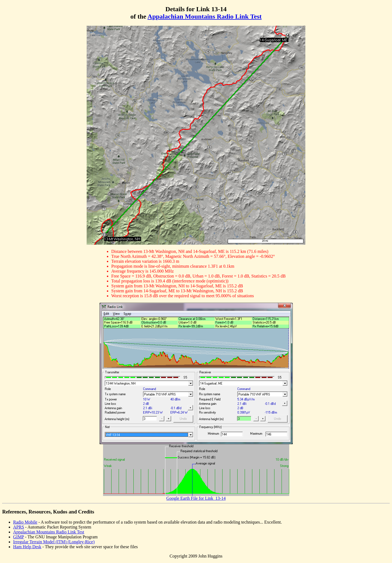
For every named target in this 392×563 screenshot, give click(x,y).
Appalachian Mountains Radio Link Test (205, 16)
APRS (19, 527)
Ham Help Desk (27, 547)
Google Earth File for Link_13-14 (196, 498)
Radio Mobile (25, 522)
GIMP (18, 537)
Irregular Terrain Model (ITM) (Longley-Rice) (54, 542)
